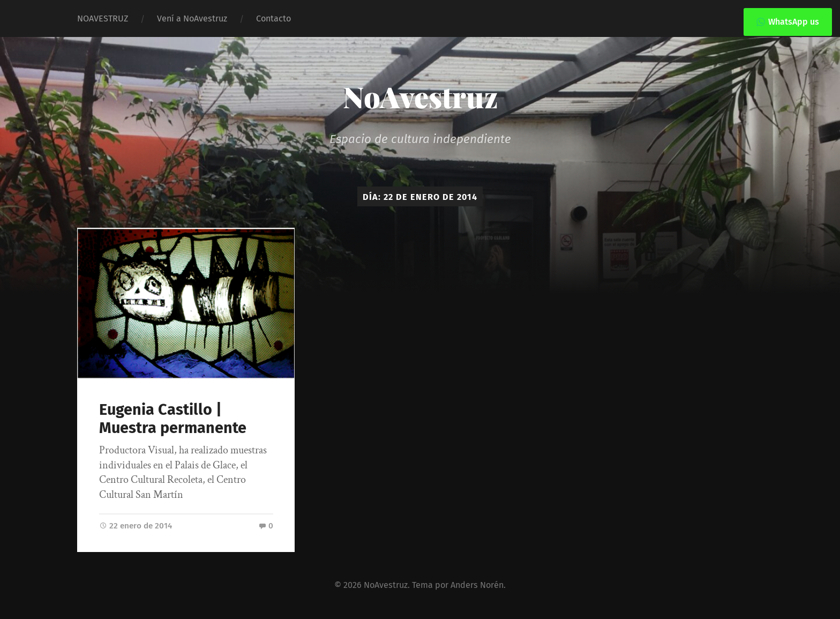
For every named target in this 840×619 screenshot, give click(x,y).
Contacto (273, 18)
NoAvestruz (420, 96)
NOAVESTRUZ (103, 18)
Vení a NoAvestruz (192, 18)
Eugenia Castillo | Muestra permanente (173, 419)
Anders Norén (477, 585)
